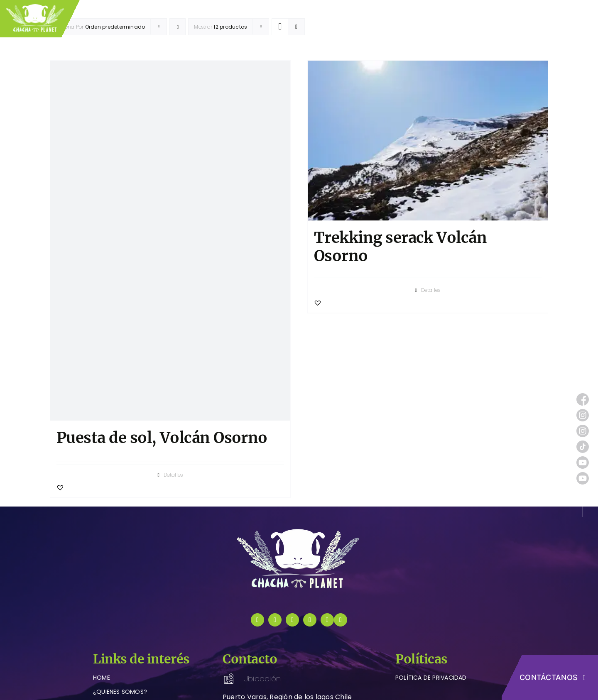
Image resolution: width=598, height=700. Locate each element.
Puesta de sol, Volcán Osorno (162, 438)
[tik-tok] (583, 444)
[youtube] (310, 620)
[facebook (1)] (583, 396)
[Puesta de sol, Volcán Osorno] (170, 241)
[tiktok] (292, 620)
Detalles (173, 475)
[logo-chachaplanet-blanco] (299, 530)
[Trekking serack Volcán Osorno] (428, 141)
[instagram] (275, 620)
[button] (60, 487)
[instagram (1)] (583, 412)
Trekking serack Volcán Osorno (400, 247)
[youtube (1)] (583, 459)
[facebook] (257, 620)
